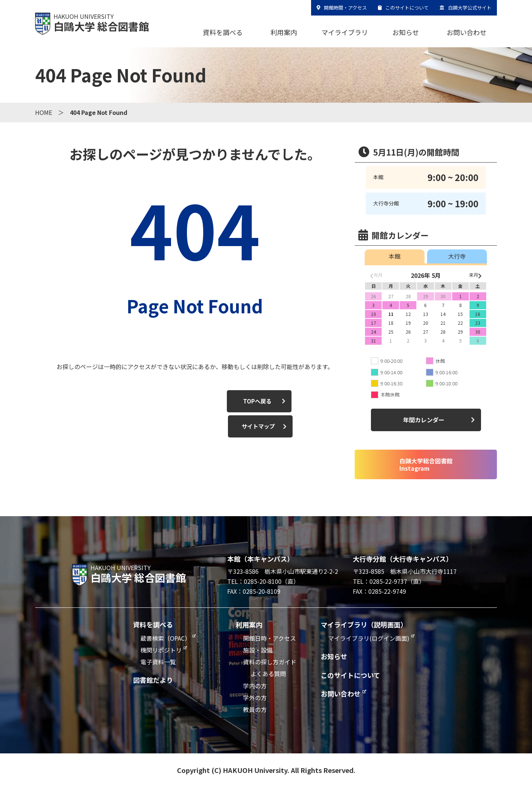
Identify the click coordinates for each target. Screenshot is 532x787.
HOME (44, 112)
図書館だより (153, 680)
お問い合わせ (467, 32)
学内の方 (255, 686)
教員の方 (255, 709)
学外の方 (255, 698)
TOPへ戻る (151, 401)
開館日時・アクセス (270, 638)
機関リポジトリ (161, 650)
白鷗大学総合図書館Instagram (426, 464)
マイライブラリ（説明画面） (364, 624)
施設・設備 (258, 650)
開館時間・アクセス (345, 8)
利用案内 (284, 32)
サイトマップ (235, 401)
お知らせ (406, 32)
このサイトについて (407, 8)
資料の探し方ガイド (270, 662)
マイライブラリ (345, 32)
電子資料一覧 (158, 662)
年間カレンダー (424, 420)
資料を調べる (223, 32)
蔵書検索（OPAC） (166, 638)
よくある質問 (268, 674)
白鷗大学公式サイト (470, 8)
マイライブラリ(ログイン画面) (369, 638)
